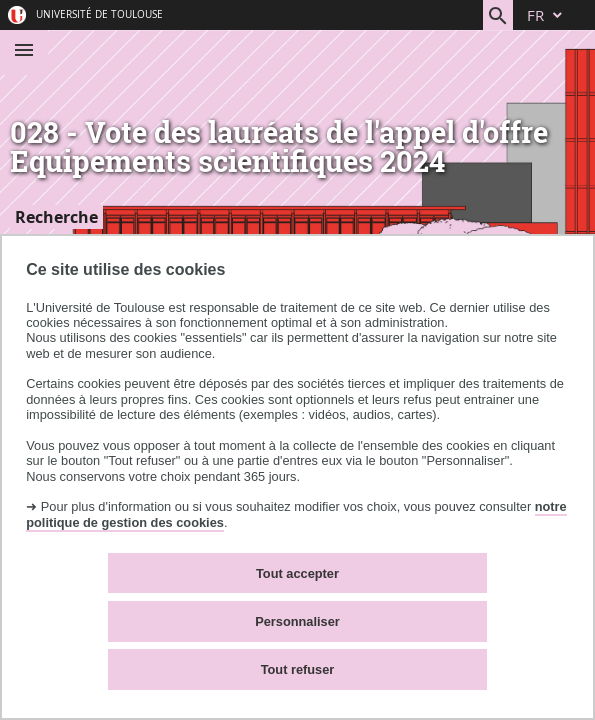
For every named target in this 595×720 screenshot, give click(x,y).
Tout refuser (298, 669)
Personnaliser (297, 621)
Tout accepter (297, 573)
